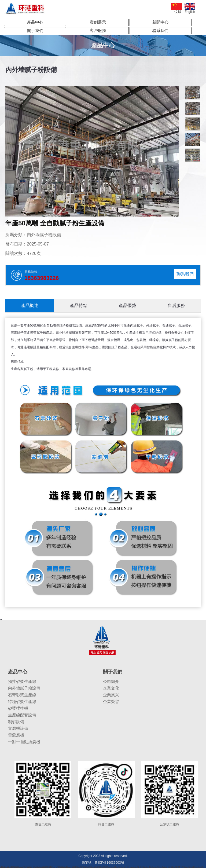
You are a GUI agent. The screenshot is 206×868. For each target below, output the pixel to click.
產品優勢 (127, 305)
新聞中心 (160, 22)
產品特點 (79, 305)
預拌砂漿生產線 (22, 681)
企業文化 (111, 688)
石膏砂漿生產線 (22, 695)
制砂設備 (16, 722)
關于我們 (35, 30)
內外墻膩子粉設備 (24, 688)
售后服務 (176, 305)
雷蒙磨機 (16, 735)
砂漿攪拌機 (18, 708)
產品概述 (30, 305)
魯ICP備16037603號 (109, 863)
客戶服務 (98, 30)
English (190, 8)
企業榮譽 (111, 702)
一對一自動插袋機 (24, 742)
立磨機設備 (18, 728)
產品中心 (35, 22)
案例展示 (98, 22)
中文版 (176, 8)
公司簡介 (111, 681)
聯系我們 (160, 30)
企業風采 (111, 695)
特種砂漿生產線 (22, 702)
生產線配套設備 (22, 715)
